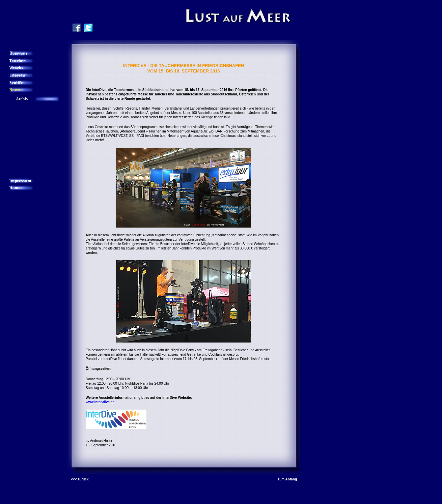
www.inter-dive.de (100, 402)
